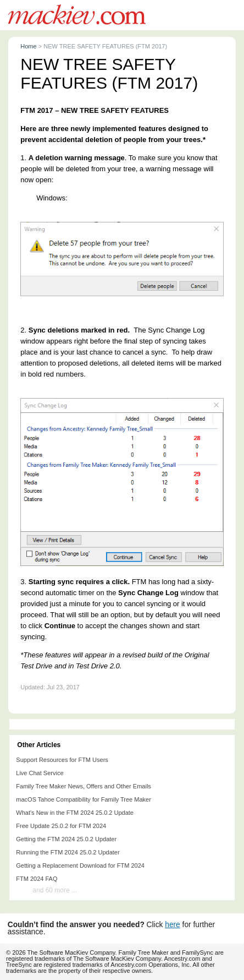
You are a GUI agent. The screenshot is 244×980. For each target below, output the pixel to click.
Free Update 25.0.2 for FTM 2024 (61, 826)
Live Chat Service (40, 773)
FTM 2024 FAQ (37, 879)
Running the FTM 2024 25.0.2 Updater (68, 852)
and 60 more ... (55, 890)
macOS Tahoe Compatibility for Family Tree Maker (84, 799)
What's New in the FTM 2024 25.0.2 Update (75, 813)
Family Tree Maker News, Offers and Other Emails (84, 786)
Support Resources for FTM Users (62, 760)
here (173, 925)
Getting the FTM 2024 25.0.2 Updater (66, 839)
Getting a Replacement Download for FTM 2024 (80, 865)
